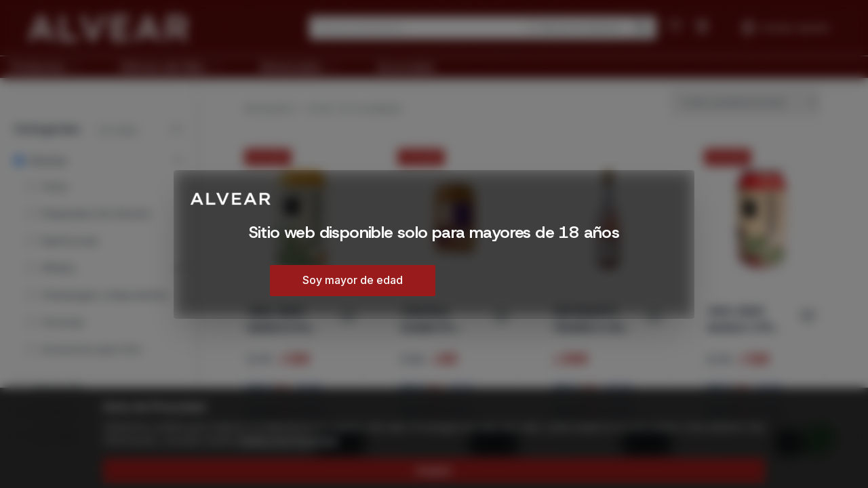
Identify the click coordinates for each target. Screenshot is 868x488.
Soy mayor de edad (353, 280)
